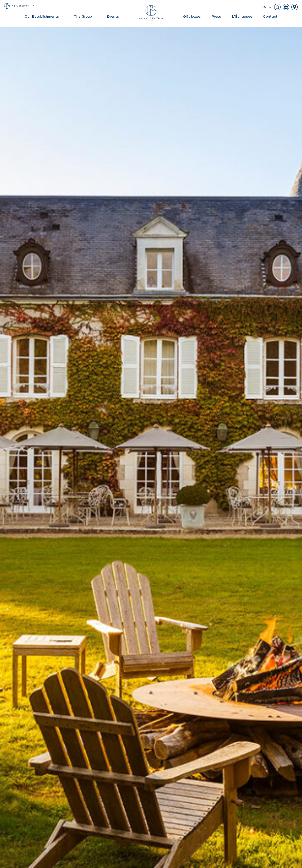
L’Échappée (242, 17)
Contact (270, 17)
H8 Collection (20, 6)
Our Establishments (42, 17)
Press (216, 17)
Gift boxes (192, 17)
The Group (83, 17)
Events (113, 17)
